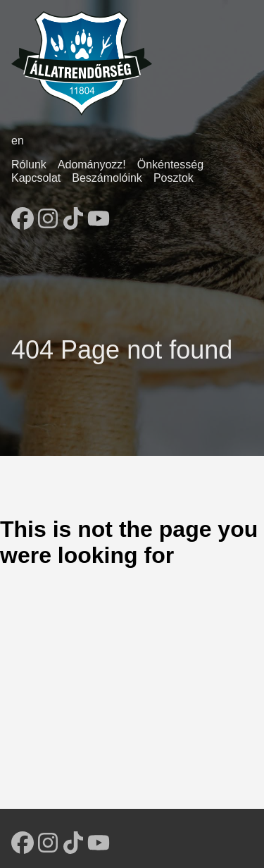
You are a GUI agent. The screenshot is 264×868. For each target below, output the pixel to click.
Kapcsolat (36, 178)
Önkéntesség (170, 165)
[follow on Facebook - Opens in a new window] (23, 214)
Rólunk (29, 165)
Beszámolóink (107, 178)
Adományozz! (92, 165)
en (18, 141)
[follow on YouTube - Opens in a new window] (99, 214)
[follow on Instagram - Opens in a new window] (48, 214)
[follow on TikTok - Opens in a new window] (73, 214)
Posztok (174, 178)
